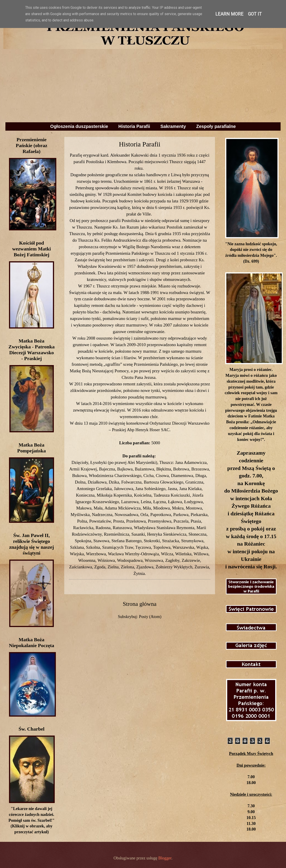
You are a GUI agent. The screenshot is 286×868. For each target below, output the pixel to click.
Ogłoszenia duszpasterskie (79, 126)
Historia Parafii (134, 126)
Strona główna (140, 604)
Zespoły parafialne (216, 126)
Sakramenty (173, 126)
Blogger (165, 858)
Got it (255, 14)
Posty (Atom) (150, 617)
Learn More (229, 14)
